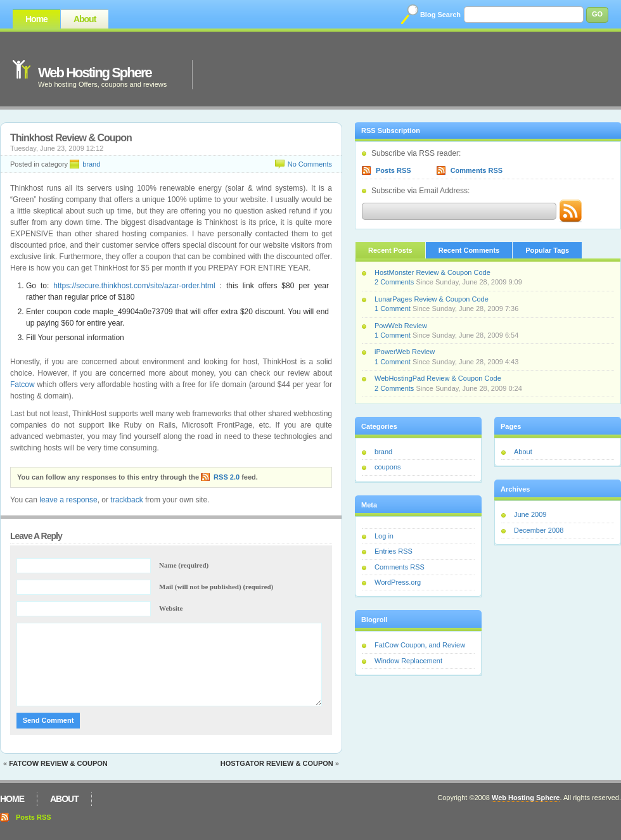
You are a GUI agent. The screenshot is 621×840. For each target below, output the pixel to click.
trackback (126, 500)
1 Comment (393, 309)
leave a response (68, 500)
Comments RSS (477, 170)
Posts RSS (394, 170)
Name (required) (184, 565)
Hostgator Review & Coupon (277, 763)
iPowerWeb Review (405, 352)
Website (171, 608)
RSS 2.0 (227, 477)
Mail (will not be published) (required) (216, 587)
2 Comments (394, 282)
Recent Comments (469, 250)
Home (36, 19)
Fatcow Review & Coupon (58, 763)
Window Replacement (408, 661)
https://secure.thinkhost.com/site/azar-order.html (134, 286)
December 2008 (539, 530)
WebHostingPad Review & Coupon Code (438, 378)
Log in (384, 536)
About (85, 19)
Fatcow (22, 385)
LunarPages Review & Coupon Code (432, 299)
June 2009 (530, 514)
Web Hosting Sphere (95, 73)
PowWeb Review (401, 326)
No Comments (310, 164)
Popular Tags (547, 250)
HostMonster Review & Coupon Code (432, 272)
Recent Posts (390, 250)
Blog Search (440, 15)
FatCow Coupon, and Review (420, 645)
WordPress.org (398, 582)
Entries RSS (394, 551)
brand (91, 164)
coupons (388, 467)
